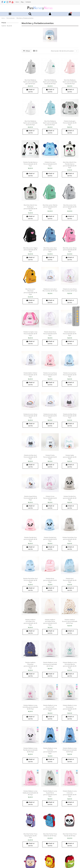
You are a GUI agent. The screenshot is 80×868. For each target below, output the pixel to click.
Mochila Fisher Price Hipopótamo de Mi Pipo (30, 836)
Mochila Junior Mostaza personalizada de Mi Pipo (30, 292)
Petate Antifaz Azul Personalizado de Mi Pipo (30, 457)
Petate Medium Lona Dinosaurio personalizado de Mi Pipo (70, 708)
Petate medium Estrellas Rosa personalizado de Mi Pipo (50, 622)
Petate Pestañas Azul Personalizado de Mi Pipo (30, 580)
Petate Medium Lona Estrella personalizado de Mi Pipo (30, 707)
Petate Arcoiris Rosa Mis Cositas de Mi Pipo (70, 290)
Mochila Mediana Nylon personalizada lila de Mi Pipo (30, 123)
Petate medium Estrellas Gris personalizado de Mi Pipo (30, 622)
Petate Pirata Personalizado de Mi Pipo (50, 457)
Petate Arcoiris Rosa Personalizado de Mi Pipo (30, 416)
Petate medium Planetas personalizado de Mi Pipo (30, 665)
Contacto (28, 2)
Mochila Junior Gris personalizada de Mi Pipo (70, 207)
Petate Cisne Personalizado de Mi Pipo (50, 498)
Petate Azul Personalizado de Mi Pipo (70, 580)
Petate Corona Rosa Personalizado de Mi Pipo (50, 375)
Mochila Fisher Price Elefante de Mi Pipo (50, 835)
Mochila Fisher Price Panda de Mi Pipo (70, 835)
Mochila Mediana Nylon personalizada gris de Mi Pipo (30, 82)
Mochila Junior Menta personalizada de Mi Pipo (50, 207)
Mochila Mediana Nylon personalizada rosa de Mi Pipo (70, 82)
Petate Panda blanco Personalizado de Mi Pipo (30, 164)
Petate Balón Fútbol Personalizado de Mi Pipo (30, 375)
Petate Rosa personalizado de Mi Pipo (50, 580)
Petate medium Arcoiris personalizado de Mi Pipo (70, 621)
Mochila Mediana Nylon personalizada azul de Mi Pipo (50, 123)
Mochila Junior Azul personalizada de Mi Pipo (50, 250)
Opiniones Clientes (74, 316)
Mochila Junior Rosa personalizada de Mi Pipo (70, 250)
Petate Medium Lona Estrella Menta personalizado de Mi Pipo (70, 665)
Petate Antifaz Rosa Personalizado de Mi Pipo (70, 416)
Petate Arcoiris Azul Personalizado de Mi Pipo (50, 416)
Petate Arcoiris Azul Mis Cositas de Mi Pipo (50, 290)
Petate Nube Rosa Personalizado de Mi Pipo (50, 334)
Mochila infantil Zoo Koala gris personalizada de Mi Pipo (30, 208)
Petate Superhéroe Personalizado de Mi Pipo (30, 498)
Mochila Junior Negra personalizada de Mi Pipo (30, 250)
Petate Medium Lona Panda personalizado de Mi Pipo (30, 750)
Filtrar (27, 51)
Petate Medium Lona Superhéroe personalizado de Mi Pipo (50, 794)
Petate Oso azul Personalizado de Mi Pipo (50, 164)
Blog (22, 2)
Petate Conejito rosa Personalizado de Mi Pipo (30, 334)
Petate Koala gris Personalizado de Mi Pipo (70, 123)
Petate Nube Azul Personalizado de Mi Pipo (70, 334)
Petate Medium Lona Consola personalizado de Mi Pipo (50, 751)
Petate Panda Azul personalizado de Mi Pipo (30, 539)
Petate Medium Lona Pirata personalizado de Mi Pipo (70, 750)
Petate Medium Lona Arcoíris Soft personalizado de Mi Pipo (50, 708)
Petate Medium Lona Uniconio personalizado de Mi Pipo (70, 794)
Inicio (17, 2)
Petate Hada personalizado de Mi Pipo (70, 457)
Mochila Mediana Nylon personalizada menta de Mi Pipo (50, 82)
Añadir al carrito (30, 91)
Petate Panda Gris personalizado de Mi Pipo (70, 498)
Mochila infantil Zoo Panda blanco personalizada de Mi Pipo (70, 165)
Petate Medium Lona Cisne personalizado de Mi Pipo (50, 664)
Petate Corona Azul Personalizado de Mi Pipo (70, 375)
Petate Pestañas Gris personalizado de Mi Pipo (70, 539)
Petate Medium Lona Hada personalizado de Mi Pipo (30, 793)
